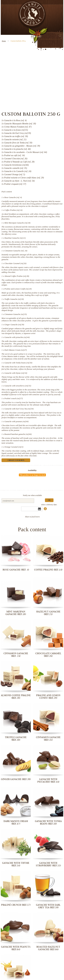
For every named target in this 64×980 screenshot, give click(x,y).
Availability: (32, 470)
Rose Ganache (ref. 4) (13, 197)
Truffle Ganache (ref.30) (14, 299)
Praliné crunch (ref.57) (14, 398)
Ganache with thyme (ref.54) (16, 373)
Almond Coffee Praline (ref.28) (17, 276)
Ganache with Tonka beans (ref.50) (18, 363)
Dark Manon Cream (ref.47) (16, 350)
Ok (49, 500)
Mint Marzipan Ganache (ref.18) (17, 223)
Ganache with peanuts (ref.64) (16, 421)
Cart (39, 37)
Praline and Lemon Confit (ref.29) (18, 289)
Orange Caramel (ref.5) (14, 447)
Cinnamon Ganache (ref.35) (16, 314)
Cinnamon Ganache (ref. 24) (16, 251)
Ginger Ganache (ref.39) (14, 325)
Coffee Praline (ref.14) (13, 210)
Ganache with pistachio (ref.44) (17, 337)
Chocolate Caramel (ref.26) (15, 263)
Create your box (16, 460)
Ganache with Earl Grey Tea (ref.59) (19, 409)
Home (4, 41)
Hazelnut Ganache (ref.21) (15, 238)
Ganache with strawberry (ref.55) (18, 386)
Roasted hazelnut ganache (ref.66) (18, 434)
